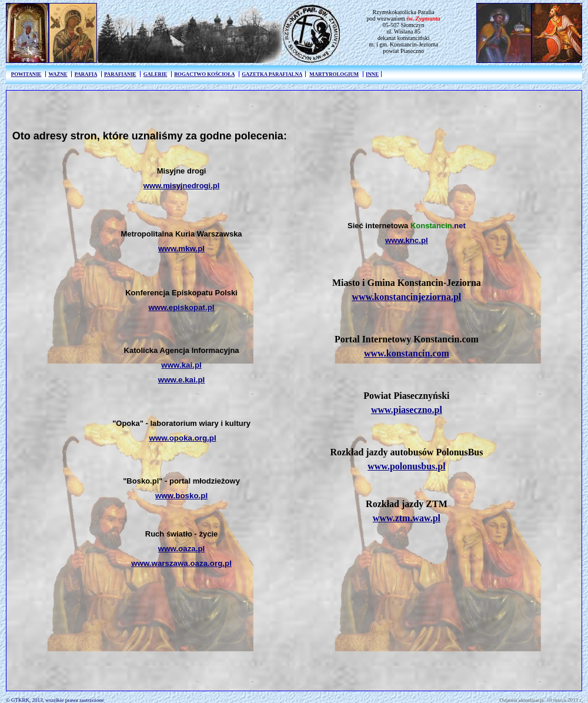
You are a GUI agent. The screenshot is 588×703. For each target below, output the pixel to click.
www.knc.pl (407, 240)
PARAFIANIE (120, 74)
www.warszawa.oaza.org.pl (181, 563)
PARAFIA (86, 74)
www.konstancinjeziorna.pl (407, 297)
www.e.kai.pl (182, 380)
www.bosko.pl (181, 496)
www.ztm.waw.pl (407, 518)
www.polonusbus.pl (407, 466)
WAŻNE (58, 74)
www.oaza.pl (182, 549)
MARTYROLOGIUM (334, 74)
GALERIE (156, 74)
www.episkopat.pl (182, 307)
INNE (372, 74)
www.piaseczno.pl (407, 410)
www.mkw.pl (181, 249)
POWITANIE (26, 74)
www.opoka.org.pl (182, 438)
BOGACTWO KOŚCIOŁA (204, 74)
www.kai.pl (181, 365)
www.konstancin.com (407, 353)
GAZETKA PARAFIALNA (272, 74)
